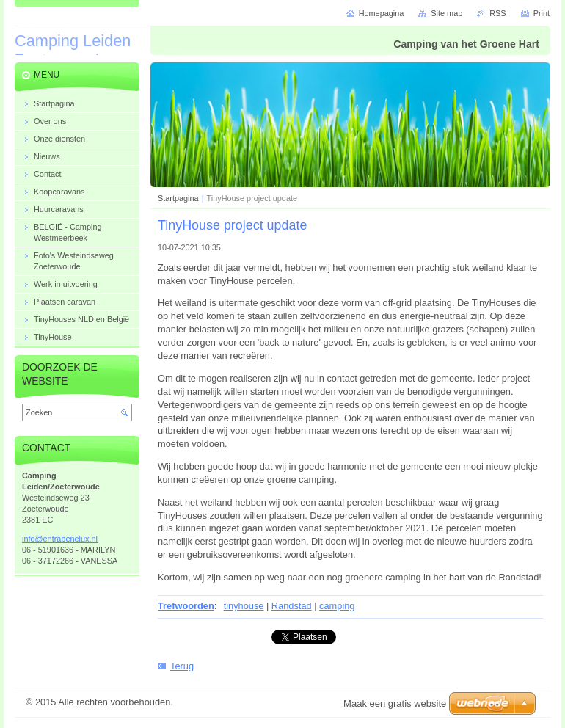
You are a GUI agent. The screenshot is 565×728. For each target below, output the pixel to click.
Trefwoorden (186, 606)
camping (337, 606)
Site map (446, 13)
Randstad (292, 606)
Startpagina (178, 198)
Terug (182, 666)
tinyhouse (244, 606)
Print (542, 13)
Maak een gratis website (395, 703)
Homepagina (382, 13)
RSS (497, 13)
